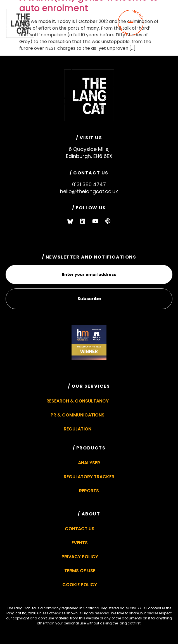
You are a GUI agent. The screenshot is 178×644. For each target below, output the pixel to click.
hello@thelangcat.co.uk (89, 191)
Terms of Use (80, 571)
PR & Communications (78, 415)
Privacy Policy (80, 557)
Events (80, 543)
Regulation (78, 429)
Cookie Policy (80, 585)
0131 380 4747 (89, 184)
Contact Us (80, 529)
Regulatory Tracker (89, 477)
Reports (89, 491)
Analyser (89, 463)
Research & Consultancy (78, 401)
